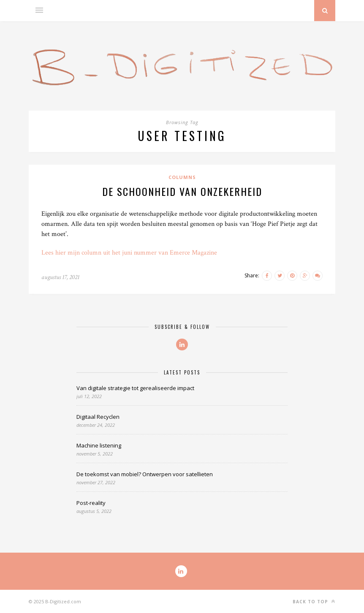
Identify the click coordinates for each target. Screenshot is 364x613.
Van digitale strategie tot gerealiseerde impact (135, 388)
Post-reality (91, 503)
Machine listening (99, 445)
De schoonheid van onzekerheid (182, 191)
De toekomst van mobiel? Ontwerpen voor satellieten (145, 474)
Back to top (314, 601)
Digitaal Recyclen (98, 417)
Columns (182, 177)
